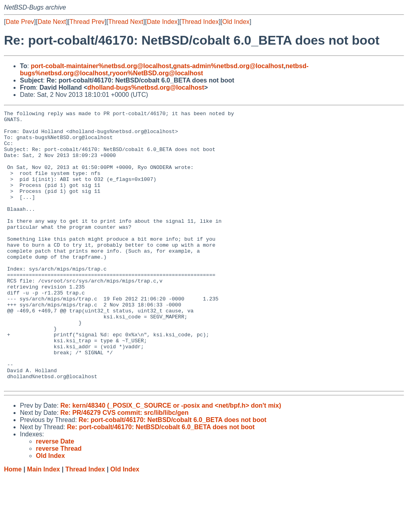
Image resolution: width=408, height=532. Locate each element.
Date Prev (20, 22)
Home (13, 524)
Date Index (162, 22)
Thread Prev (87, 22)
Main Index (44, 524)
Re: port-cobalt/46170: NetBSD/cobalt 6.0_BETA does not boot (172, 475)
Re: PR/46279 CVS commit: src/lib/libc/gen (124, 468)
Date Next (52, 22)
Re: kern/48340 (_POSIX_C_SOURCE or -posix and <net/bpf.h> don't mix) (171, 460)
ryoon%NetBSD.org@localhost (156, 73)
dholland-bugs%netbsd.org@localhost (146, 87)
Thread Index (200, 22)
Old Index (236, 22)
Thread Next (126, 22)
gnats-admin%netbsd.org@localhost (228, 66)
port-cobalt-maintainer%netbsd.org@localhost (101, 66)
